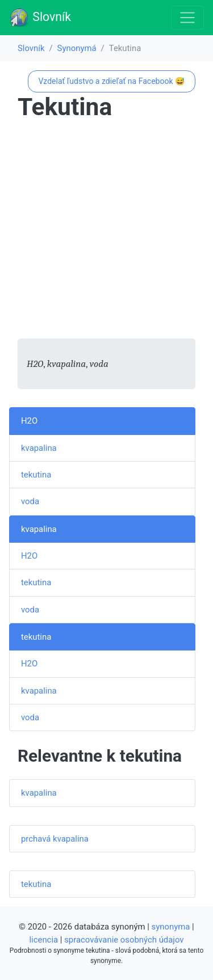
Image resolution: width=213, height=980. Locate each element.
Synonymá (77, 48)
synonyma (171, 927)
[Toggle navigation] (187, 18)
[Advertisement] (106, 232)
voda (30, 501)
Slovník (40, 18)
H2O (29, 421)
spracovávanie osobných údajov (124, 940)
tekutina (36, 475)
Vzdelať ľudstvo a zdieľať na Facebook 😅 (111, 81)
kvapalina (39, 448)
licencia (44, 940)
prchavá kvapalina (55, 839)
